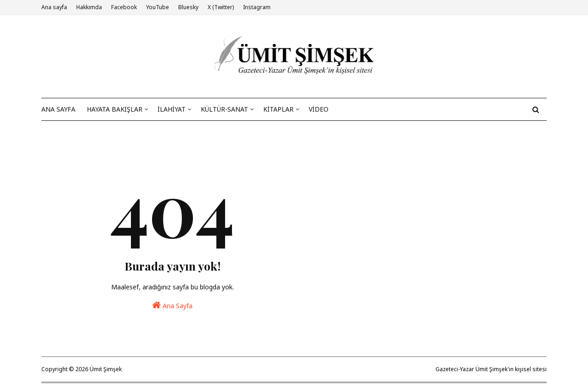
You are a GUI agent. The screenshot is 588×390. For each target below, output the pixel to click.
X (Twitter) (221, 7)
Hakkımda (89, 7)
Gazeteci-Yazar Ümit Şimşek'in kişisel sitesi (491, 369)
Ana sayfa (54, 7)
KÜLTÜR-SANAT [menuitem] (224, 109)
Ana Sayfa (172, 305)
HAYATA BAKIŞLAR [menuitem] (115, 109)
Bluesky (188, 7)
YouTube (158, 7)
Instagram (257, 7)
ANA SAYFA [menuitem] (58, 109)
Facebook (124, 7)
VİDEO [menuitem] (319, 109)
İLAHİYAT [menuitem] (172, 109)
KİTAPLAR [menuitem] (278, 109)
